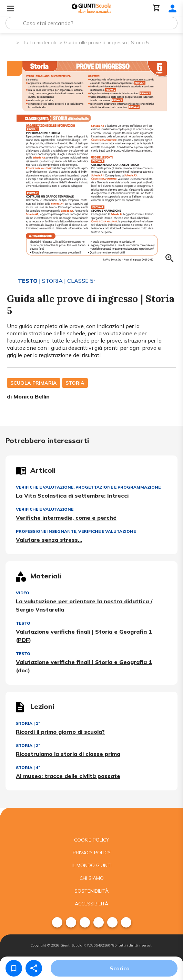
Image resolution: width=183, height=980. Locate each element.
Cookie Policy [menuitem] (92, 840)
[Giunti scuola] (91, 821)
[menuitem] (57, 922)
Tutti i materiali (39, 42)
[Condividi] (34, 968)
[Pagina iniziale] (11, 42)
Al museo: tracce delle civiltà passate (68, 776)
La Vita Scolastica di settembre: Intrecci (72, 496)
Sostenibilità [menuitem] (91, 891)
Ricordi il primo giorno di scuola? (60, 732)
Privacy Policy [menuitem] (92, 853)
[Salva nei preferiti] (14, 968)
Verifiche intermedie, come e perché (66, 518)
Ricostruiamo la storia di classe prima (68, 754)
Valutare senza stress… (49, 540)
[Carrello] (156, 8)
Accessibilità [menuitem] (91, 904)
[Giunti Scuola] (91, 8)
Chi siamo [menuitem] (92, 878)
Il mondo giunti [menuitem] (92, 865)
